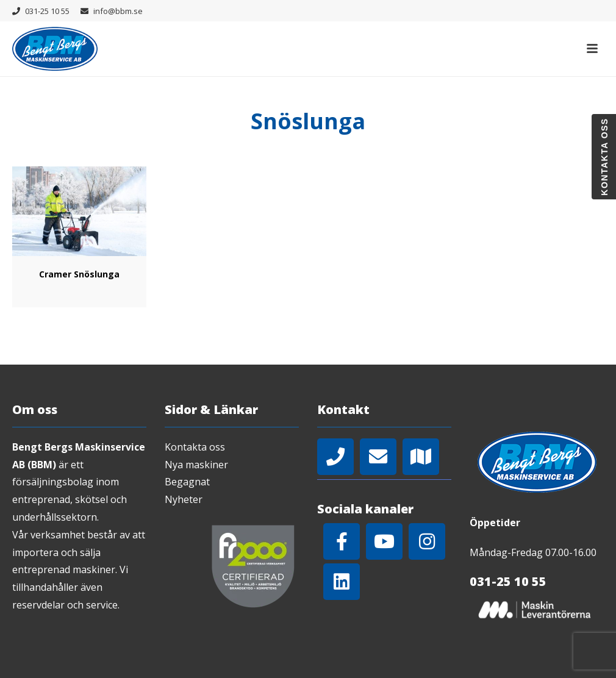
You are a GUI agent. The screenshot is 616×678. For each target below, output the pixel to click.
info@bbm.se (118, 11)
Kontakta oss (195, 447)
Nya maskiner (196, 465)
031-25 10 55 (47, 11)
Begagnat (187, 482)
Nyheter (184, 499)
